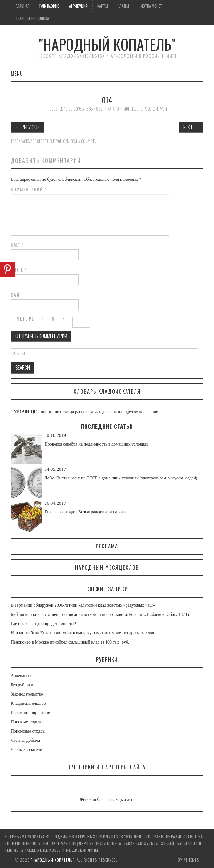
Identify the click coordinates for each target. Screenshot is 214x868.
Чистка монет (150, 6)
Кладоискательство (28, 703)
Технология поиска (32, 18)
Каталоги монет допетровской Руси (137, 109)
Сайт (17, 295)
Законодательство (27, 694)
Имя (18, 245)
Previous (28, 127)
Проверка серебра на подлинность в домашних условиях (97, 444)
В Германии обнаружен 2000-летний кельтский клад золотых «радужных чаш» (83, 605)
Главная (23, 6)
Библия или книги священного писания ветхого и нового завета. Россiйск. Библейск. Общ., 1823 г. (101, 614)
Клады (123, 6)
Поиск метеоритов (28, 722)
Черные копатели (26, 750)
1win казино (49, 6)
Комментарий (29, 189)
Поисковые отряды (28, 731)
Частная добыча (25, 740)
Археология (22, 676)
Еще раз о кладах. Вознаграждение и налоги (85, 512)
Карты (103, 6)
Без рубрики (22, 685)
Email (19, 270)
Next (191, 127)
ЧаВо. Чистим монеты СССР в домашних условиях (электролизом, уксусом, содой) (121, 478)
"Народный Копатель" (107, 44)
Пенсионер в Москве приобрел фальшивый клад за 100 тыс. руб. (70, 642)
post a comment (83, 141)
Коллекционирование (30, 713)
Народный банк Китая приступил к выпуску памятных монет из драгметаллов (82, 633)
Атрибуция (78, 6)
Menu (17, 73)
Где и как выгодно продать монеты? (43, 624)
